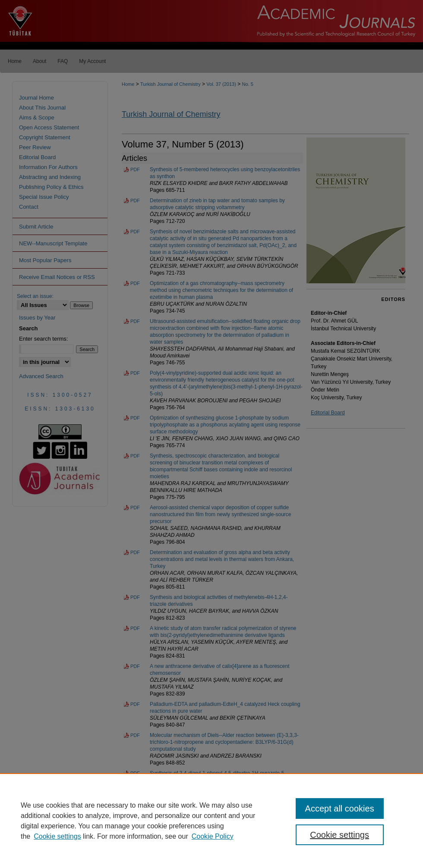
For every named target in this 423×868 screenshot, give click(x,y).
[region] (211, 821)
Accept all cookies (340, 808)
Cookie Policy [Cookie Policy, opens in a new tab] (213, 836)
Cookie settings (57, 836)
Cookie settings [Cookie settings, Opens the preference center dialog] (339, 835)
